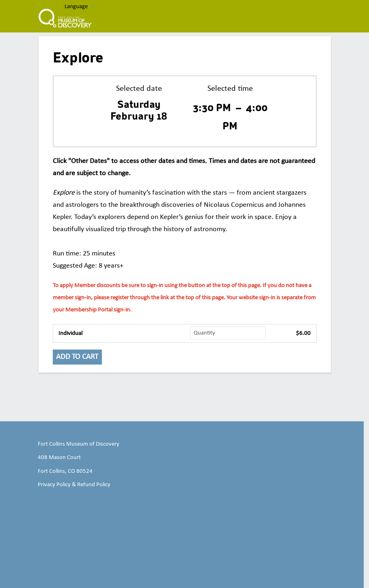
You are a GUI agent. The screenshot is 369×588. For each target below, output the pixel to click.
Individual (70, 333)
